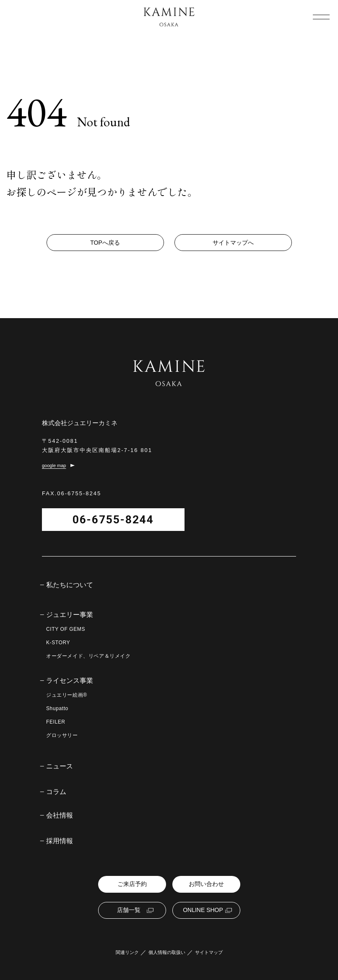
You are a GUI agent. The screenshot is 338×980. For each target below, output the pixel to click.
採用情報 (60, 841)
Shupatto (57, 708)
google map (54, 466)
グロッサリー (62, 735)
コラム (56, 792)
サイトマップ (209, 953)
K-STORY (58, 643)
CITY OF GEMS (66, 629)
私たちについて (70, 585)
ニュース (60, 766)
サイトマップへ (233, 243)
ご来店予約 (132, 884)
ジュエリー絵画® (67, 695)
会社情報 (60, 815)
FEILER (56, 722)
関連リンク (127, 953)
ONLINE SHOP (203, 910)
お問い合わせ (206, 884)
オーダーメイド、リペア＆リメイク (88, 656)
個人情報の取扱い (167, 953)
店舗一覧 (129, 910)
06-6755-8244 (113, 520)
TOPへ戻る (105, 243)
